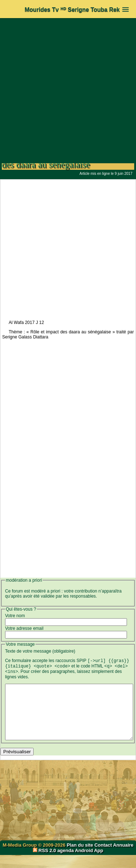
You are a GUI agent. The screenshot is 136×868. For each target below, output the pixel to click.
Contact (103, 858)
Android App (89, 863)
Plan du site (80, 858)
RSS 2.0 (45, 863)
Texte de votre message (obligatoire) (40, 651)
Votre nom (15, 616)
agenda (65, 863)
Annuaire (123, 858)
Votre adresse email (24, 628)
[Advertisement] (68, 87)
